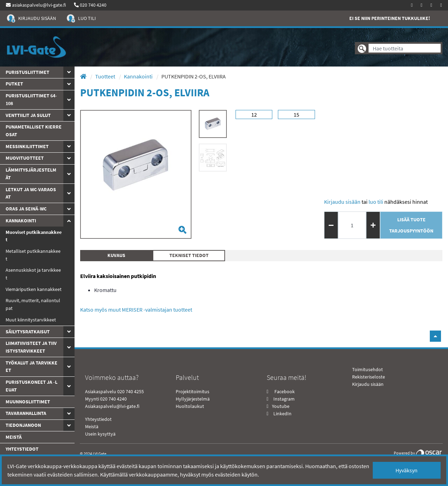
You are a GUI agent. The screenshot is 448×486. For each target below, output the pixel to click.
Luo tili (376, 202)
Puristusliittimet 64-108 (31, 99)
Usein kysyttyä (100, 434)
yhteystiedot (22, 449)
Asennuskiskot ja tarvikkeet (33, 274)
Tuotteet (106, 76)
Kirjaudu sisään (342, 202)
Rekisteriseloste (369, 377)
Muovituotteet (25, 158)
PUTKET (14, 84)
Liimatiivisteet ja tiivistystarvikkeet (31, 347)
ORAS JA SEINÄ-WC (26, 209)
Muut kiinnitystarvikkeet (31, 320)
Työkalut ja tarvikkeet (31, 367)
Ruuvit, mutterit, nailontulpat (33, 304)
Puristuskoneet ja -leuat (31, 386)
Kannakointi (21, 221)
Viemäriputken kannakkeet (34, 289)
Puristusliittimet (27, 72)
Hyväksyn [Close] (407, 470)
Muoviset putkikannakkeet (34, 236)
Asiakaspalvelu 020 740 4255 (114, 391)
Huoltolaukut (190, 406)
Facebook (284, 391)
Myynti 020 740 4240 (106, 399)
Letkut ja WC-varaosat (31, 193)
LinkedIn (282, 414)
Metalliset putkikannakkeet (33, 255)
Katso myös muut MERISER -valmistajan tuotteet (136, 310)
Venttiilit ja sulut (28, 115)
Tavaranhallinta (26, 413)
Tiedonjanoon (23, 425)
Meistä (14, 437)
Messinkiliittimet (27, 146)
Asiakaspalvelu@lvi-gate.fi (112, 406)
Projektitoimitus (192, 391)
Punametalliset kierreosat (34, 131)
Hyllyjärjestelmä (193, 399)
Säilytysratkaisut (28, 332)
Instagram (284, 399)
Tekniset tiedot (189, 255)
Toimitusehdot (367, 369)
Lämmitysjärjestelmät (31, 174)
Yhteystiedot (98, 419)
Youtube (280, 406)
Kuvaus (116, 255)
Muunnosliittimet (28, 402)
